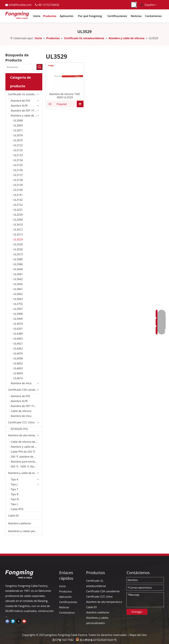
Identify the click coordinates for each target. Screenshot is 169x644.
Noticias (64, 607)
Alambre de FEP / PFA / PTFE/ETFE (26, 111)
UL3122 (18, 145)
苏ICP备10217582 (63, 640)
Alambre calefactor (20, 523)
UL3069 (18, 125)
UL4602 (18, 363)
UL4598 (18, 358)
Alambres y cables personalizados (25, 531)
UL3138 (18, 180)
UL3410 (18, 225)
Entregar (137, 612)
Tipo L (14, 504)
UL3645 (18, 284)
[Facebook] (7, 621)
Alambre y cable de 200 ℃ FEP (26, 447)
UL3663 (18, 299)
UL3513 (18, 234)
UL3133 (18, 155)
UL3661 (18, 289)
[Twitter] (19, 621)
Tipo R (15, 494)
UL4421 (18, 344)
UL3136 (18, 170)
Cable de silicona (21, 411)
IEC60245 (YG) (19, 429)
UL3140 (18, 190)
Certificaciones (68, 602)
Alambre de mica (21, 383)
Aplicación (66, 597)
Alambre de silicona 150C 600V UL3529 (65, 96)
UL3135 (18, 165)
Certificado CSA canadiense (25, 390)
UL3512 (18, 230)
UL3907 (18, 309)
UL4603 (18, 368)
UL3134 (18, 160)
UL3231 (18, 210)
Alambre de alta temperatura (25, 435)
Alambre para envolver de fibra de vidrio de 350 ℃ (26, 462)
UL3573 (18, 254)
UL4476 (18, 353)
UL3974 (18, 324)
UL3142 (18, 200)
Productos (66, 591)
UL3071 (18, 130)
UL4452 (18, 349)
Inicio (63, 586)
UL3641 (18, 274)
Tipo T (14, 489)
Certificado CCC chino (21, 422)
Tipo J (14, 484)
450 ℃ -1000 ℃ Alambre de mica (26, 467)
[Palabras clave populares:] (134, 5)
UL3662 (18, 294)
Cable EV (13, 516)
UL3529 (18, 239)
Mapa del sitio (138, 635)
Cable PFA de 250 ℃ (23, 452)
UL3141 (18, 195)
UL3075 (18, 140)
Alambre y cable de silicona (26, 116)
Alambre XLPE (19, 106)
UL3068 (18, 120)
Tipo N (15, 499)
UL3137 (18, 175)
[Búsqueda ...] (21, 67)
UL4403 (18, 339)
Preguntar (57, 104)
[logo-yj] (19, 574)
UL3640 (18, 269)
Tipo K (15, 479)
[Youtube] (24, 621)
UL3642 (18, 279)
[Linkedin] (13, 621)
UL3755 (18, 304)
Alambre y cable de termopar (25, 473)
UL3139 (18, 185)
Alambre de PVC (21, 101)
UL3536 (18, 249)
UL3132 (18, 150)
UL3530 (18, 244)
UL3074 (18, 135)
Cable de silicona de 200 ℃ (26, 442)
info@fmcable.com (20, 5)
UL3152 (18, 205)
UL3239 (18, 215)
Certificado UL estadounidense (25, 94)
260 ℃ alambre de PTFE (25, 457)
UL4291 (18, 329)
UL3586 (18, 264)
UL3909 (18, 319)
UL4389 (18, 334)
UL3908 (18, 314)
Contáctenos (67, 613)
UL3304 (18, 220)
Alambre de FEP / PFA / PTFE (26, 406)
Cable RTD (17, 509)
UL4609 (18, 373)
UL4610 (18, 378)
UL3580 (18, 259)
